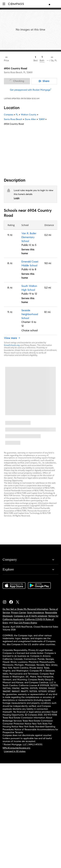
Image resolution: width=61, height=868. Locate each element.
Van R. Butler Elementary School (29, 237)
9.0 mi (48, 263)
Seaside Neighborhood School (30, 314)
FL (17, 115)
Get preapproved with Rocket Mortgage (30, 90)
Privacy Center (19, 613)
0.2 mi (48, 235)
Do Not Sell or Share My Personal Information (25, 609)
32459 (30, 72)
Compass (9, 115)
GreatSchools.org (12, 345)
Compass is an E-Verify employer (30, 616)
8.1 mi (47, 312)
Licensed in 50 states (15, 751)
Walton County (29, 115)
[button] (4, 4)
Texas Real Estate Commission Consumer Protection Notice (28, 722)
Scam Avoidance (36, 613)
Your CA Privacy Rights (25, 623)
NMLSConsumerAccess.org (16, 748)
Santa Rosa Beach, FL (15, 72)
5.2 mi (48, 288)
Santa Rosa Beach (13, 119)
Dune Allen (30, 119)
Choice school (30, 330)
